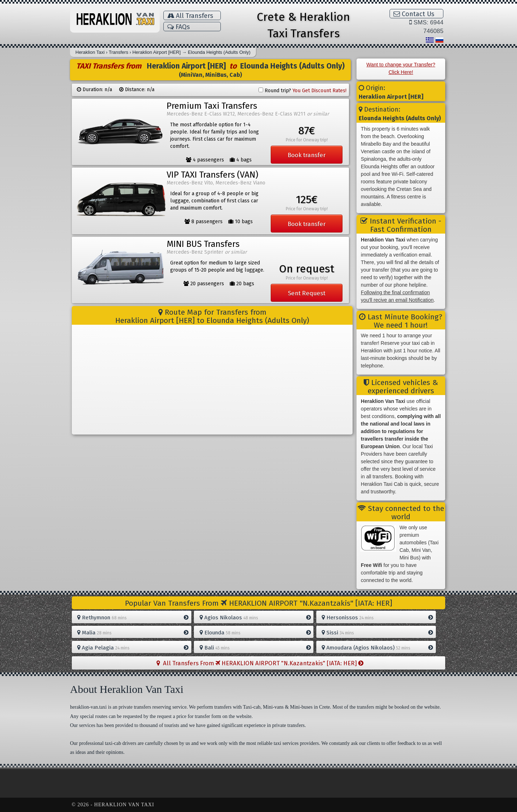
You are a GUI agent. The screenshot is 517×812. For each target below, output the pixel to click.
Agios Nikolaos (255, 618)
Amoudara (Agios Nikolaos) (377, 648)
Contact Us (414, 14)
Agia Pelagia (133, 648)
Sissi (377, 633)
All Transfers (190, 16)
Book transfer (307, 155)
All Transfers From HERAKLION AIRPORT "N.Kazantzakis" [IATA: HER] (260, 663)
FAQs (179, 27)
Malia (133, 633)
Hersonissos (377, 618)
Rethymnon (133, 618)
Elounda (255, 633)
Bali (255, 648)
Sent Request (307, 293)
